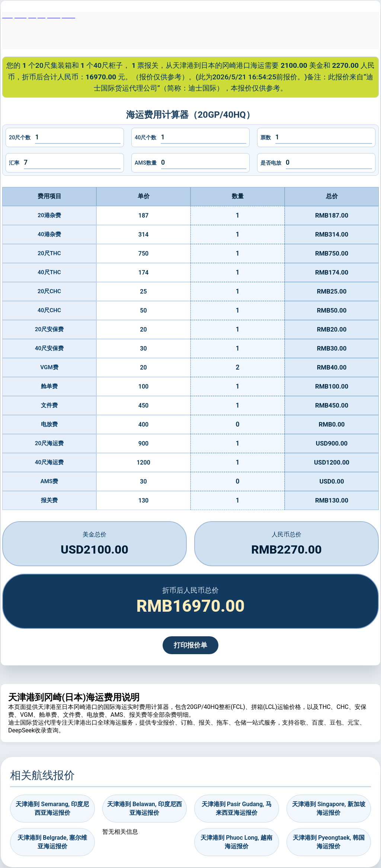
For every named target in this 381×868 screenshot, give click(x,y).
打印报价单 (190, 645)
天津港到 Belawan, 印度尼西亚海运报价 (145, 808)
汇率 (14, 163)
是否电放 (271, 163)
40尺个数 (145, 138)
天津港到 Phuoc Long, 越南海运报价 (236, 842)
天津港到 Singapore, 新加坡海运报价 (329, 808)
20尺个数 (20, 138)
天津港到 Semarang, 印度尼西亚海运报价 (52, 808)
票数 (266, 138)
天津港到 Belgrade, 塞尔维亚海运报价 (52, 842)
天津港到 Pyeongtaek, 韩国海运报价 (329, 842)
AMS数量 (146, 163)
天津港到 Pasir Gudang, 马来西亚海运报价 (237, 808)
